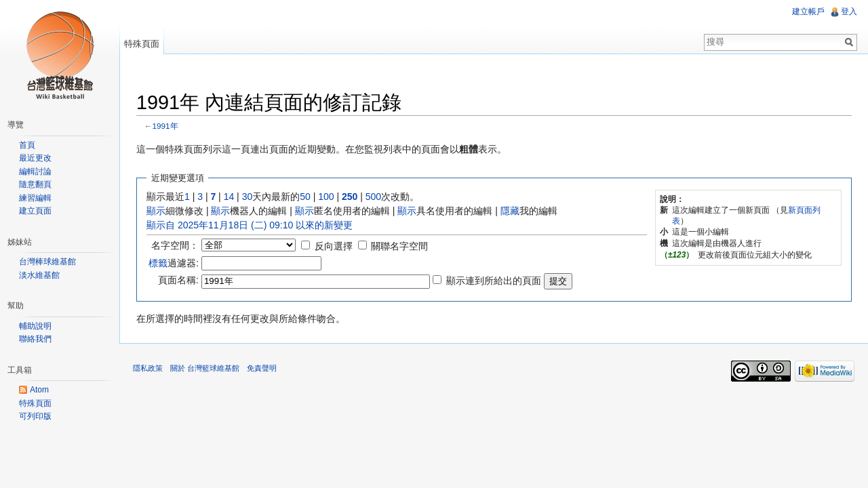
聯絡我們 (35, 339)
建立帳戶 (808, 12)
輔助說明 (35, 326)
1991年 (165, 126)
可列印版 (35, 416)
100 (326, 197)
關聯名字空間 (399, 246)
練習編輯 (35, 198)
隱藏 (510, 211)
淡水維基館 (39, 275)
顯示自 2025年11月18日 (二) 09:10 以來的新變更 (250, 225)
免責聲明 (262, 368)
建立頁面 (35, 211)
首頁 (27, 145)
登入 (849, 12)
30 (248, 197)
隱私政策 (148, 368)
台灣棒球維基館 (47, 262)
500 (373, 197)
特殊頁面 (142, 44)
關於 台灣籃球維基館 (205, 368)
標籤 (158, 263)
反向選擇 (334, 246)
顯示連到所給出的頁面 (494, 281)
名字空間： (175, 245)
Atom (39, 390)
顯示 (156, 211)
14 (229, 197)
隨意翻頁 (35, 184)
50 (305, 197)
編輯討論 (35, 171)
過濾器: (174, 263)
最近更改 (35, 158)
